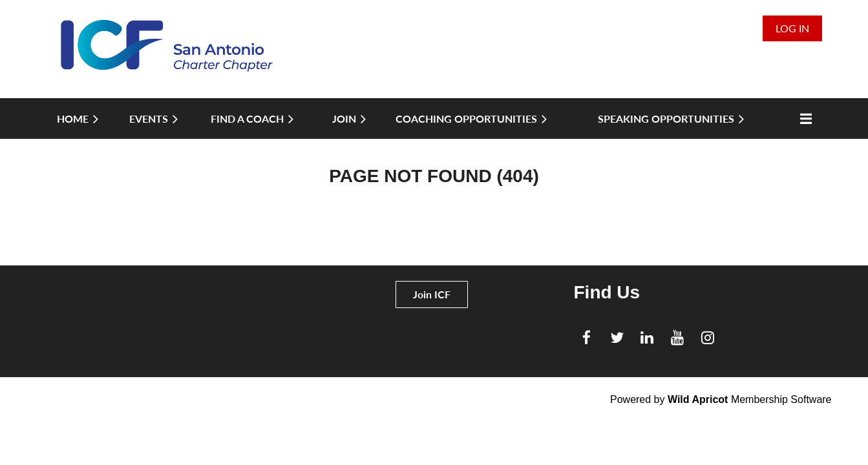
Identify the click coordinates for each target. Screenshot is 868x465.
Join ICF (432, 294)
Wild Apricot (698, 399)
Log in (792, 28)
